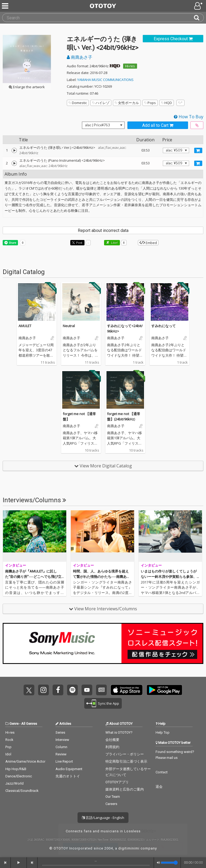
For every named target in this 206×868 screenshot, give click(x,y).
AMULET (25, 326)
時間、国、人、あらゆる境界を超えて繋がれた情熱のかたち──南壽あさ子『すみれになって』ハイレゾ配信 (102, 577)
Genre (14, 724)
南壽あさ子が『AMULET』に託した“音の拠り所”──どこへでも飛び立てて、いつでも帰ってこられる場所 (33, 577)
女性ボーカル (127, 103)
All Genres (29, 724)
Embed (148, 243)
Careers (111, 804)
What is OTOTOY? (119, 732)
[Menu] (6, 6)
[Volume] (169, 863)
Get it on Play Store (164, 690)
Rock (9, 740)
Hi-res (130, 66)
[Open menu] (199, 6)
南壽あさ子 (80, 57)
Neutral (69, 326)
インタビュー (16, 565)
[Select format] (103, 125)
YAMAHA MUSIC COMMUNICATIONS (105, 80)
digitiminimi (129, 848)
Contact (162, 772)
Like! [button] (114, 243)
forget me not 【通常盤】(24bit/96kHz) (124, 416)
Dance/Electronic (19, 776)
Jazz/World (14, 783)
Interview (62, 740)
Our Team (113, 797)
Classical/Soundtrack (22, 791)
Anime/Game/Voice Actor (25, 761)
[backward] (5, 863)
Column (61, 747)
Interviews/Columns (34, 500)
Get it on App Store (127, 690)
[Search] (199, 18)
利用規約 (112, 747)
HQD (167, 103)
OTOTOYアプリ (117, 782)
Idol (8, 754)
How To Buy (189, 117)
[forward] (32, 863)
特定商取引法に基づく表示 (126, 761)
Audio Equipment (69, 769)
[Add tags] (181, 103)
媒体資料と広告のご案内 (125, 789)
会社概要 (112, 740)
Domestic (78, 103)
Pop (8, 747)
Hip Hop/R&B (16, 769)
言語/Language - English (103, 818)
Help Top (163, 732)
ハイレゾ (101, 103)
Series (60, 732)
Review (61, 754)
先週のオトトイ (68, 776)
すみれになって (163, 326)
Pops (150, 103)
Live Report (64, 761)
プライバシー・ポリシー (125, 754)
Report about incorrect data (103, 230)
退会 (159, 787)
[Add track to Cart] (198, 150)
